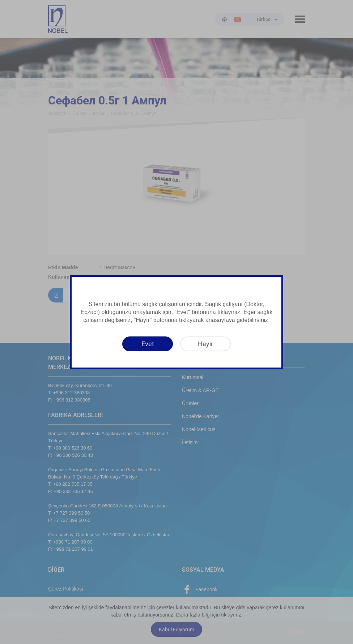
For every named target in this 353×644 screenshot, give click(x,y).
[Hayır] (205, 344)
